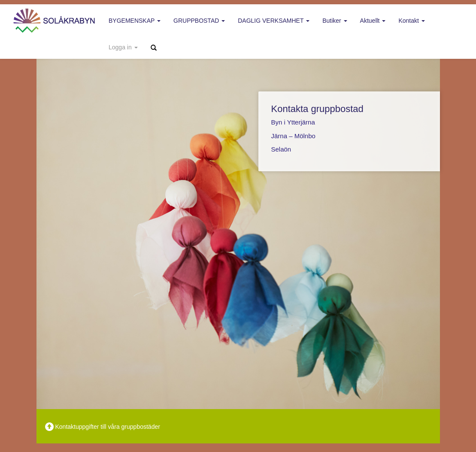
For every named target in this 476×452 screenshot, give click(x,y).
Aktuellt (373, 21)
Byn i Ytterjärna (293, 122)
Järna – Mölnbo (293, 136)
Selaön (281, 149)
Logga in (123, 47)
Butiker (335, 21)
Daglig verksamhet (274, 21)
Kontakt (411, 21)
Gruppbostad (199, 21)
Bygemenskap (135, 21)
